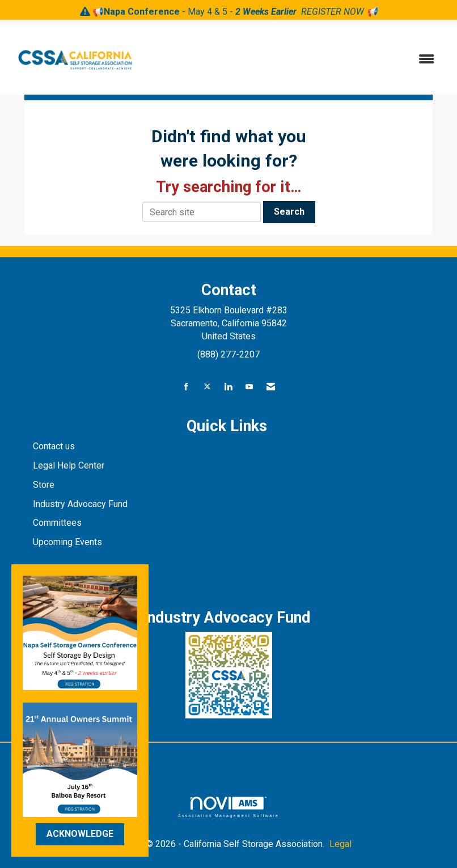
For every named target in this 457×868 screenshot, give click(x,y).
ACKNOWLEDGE (80, 834)
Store (45, 485)
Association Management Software (228, 807)
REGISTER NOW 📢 (339, 12)
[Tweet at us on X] (207, 387)
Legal (340, 844)
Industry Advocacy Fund (80, 504)
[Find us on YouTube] (249, 387)
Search (289, 212)
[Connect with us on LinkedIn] (228, 387)
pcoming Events (71, 542)
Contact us (55, 446)
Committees (57, 523)
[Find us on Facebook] (186, 387)
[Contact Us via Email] (271, 387)
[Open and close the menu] (294, 60)
